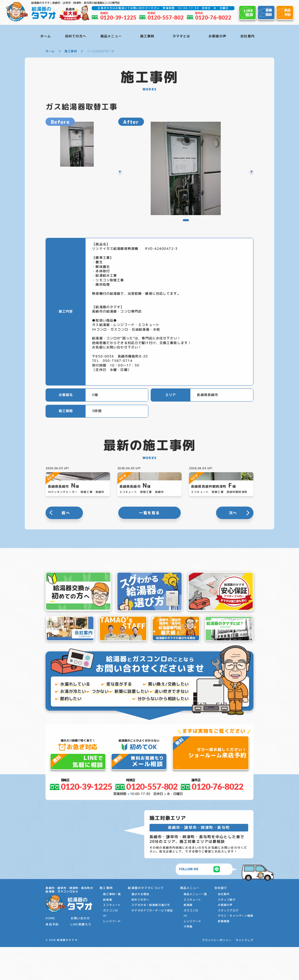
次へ (233, 546)
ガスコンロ (111, 944)
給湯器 (107, 933)
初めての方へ (140, 933)
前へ (66, 546)
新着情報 (224, 954)
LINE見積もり (81, 958)
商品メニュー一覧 (195, 927)
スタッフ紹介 (227, 933)
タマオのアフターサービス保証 (152, 944)
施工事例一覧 (112, 927)
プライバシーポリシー (217, 973)
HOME (50, 951)
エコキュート (112, 938)
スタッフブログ (228, 944)
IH (105, 949)
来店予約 (52, 958)
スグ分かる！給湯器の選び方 (151, 938)
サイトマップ (245, 973)
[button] (126, 172)
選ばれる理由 (140, 927)
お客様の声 (225, 938)
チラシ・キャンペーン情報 (236, 949)
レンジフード (112, 954)
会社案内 (224, 927)
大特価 (188, 960)
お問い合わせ (80, 951)
